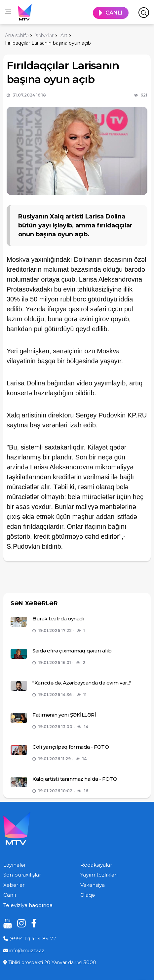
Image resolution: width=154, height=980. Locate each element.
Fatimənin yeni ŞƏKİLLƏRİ (64, 715)
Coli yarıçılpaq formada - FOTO (71, 747)
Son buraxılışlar (22, 875)
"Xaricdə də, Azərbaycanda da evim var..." (82, 683)
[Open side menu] (8, 12)
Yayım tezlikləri (99, 875)
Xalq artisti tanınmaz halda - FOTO (75, 779)
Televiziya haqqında (28, 905)
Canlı (10, 895)
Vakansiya (93, 885)
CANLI (114, 13)
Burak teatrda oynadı (58, 619)
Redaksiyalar (96, 865)
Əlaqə (88, 895)
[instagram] (19, 923)
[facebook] (33, 923)
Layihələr (15, 865)
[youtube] (5, 923)
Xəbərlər (14, 885)
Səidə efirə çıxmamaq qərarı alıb (72, 651)
